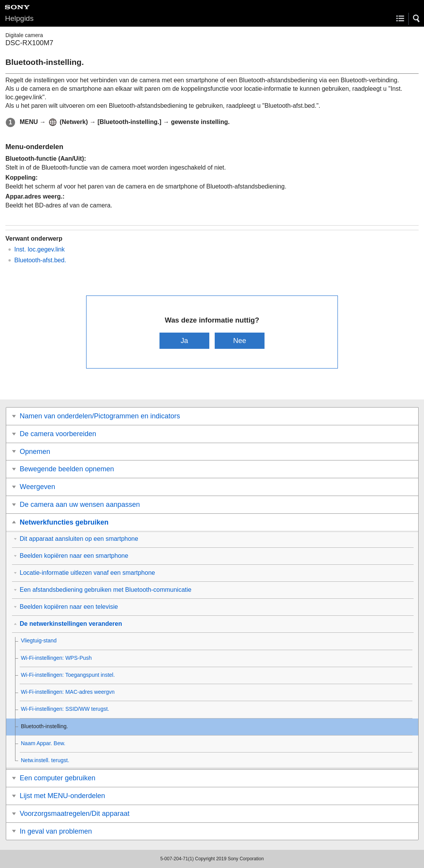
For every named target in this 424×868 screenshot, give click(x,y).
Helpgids (19, 18)
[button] (417, 19)
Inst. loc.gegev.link (39, 249)
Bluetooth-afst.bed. (40, 260)
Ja (184, 341)
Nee (240, 341)
